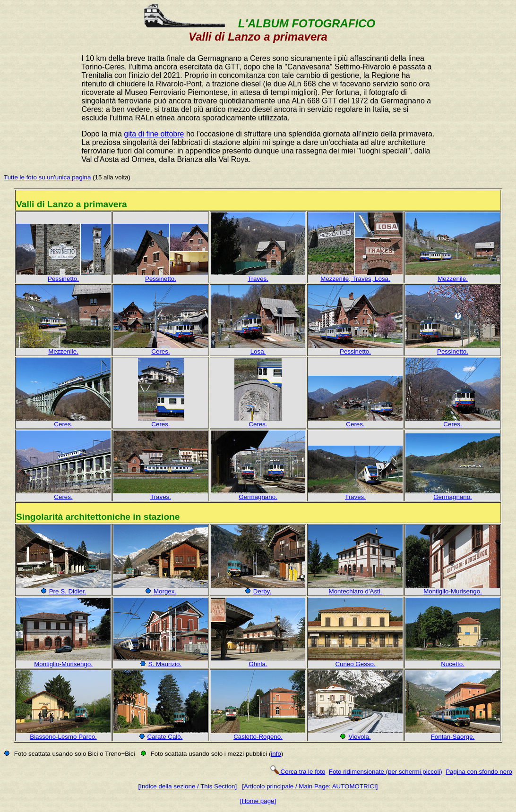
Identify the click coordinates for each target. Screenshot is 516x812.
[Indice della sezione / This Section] (188, 786)
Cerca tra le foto (297, 772)
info (276, 754)
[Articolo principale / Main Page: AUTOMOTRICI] (310, 786)
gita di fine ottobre (154, 134)
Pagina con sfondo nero (479, 772)
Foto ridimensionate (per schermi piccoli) (386, 772)
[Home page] (258, 801)
